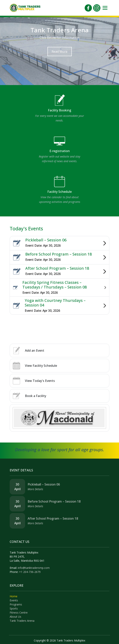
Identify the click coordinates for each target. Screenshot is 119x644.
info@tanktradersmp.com (34, 568)
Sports (14, 608)
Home (14, 596)
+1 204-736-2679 (30, 572)
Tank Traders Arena (22, 621)
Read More (59, 52)
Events (14, 600)
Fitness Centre (19, 613)
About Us (15, 617)
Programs (16, 604)
